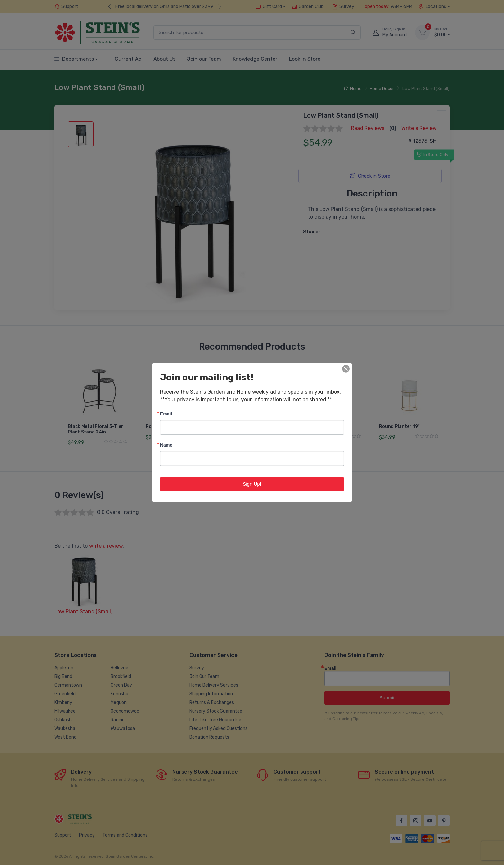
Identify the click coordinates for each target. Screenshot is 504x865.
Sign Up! (252, 484)
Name (166, 445)
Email (166, 414)
